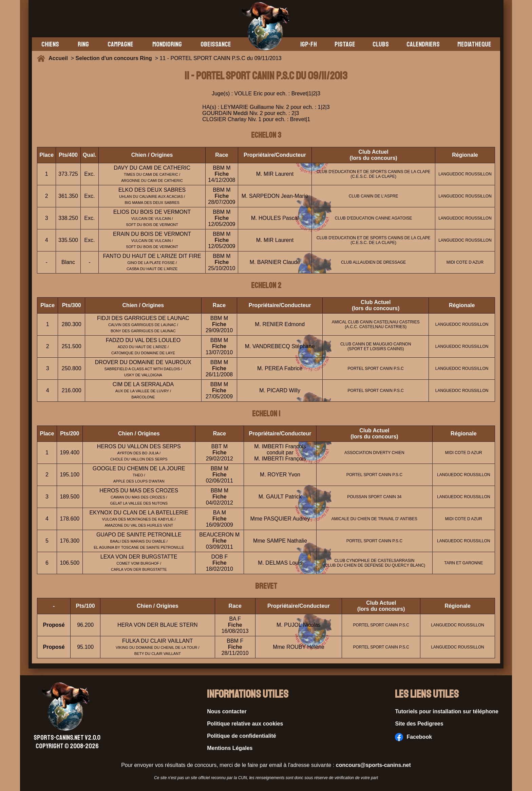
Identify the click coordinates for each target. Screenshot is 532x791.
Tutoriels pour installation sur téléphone (447, 711)
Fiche (222, 174)
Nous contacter (227, 711)
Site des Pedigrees (419, 724)
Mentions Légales (230, 748)
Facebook (413, 737)
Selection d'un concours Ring (114, 58)
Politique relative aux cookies (245, 724)
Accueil (60, 58)
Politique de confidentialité (242, 736)
